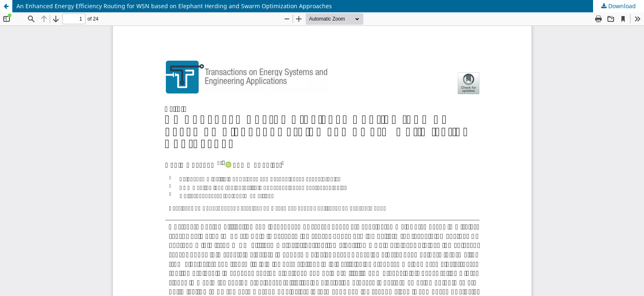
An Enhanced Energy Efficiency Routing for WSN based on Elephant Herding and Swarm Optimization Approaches (174, 6)
